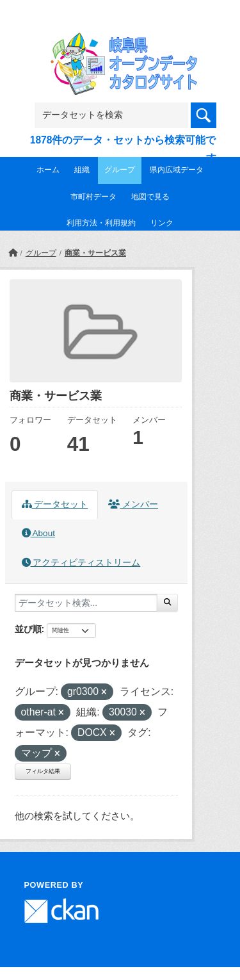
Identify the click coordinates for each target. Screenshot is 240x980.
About (38, 533)
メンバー (133, 504)
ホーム (48, 170)
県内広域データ (177, 170)
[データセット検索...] (86, 603)
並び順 (28, 629)
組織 (82, 170)
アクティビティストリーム (81, 563)
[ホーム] (13, 253)
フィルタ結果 (43, 771)
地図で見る (150, 197)
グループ (120, 170)
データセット (55, 504)
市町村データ (93, 197)
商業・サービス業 (95, 253)
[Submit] (167, 603)
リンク (162, 223)
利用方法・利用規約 (101, 223)
